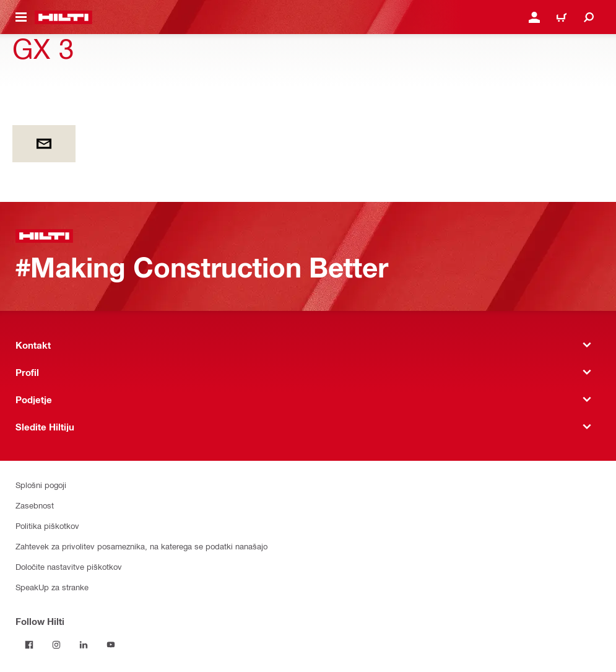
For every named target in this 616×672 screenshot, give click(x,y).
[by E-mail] (44, 144)
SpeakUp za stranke (52, 587)
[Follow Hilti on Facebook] (29, 645)
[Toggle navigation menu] (21, 17)
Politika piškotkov (47, 526)
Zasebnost (35, 505)
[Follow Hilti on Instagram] (56, 645)
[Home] (63, 17)
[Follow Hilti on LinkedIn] (84, 645)
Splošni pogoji (41, 485)
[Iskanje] (589, 17)
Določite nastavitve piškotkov (69, 566)
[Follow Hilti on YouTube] (111, 645)
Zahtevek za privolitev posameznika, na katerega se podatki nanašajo (141, 546)
